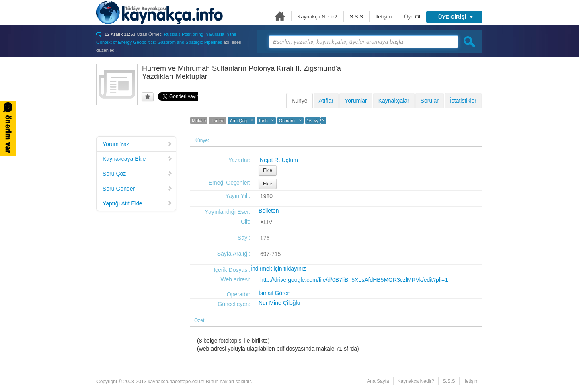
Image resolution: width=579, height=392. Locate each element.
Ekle (268, 170)
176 (265, 238)
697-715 (270, 254)
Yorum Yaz (138, 144)
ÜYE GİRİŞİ (456, 17)
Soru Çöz (138, 174)
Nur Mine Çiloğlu (279, 303)
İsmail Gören (274, 293)
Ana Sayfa (280, 16)
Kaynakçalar (394, 101)
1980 (266, 196)
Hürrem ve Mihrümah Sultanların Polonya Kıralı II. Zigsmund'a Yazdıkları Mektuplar (241, 72)
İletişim (384, 17)
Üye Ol (412, 17)
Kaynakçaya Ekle (138, 159)
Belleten (269, 211)
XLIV (266, 222)
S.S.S (356, 17)
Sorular (430, 101)
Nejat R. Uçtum (279, 160)
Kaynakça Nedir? (317, 17)
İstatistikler (463, 101)
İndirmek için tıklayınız (278, 269)
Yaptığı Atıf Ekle (138, 203)
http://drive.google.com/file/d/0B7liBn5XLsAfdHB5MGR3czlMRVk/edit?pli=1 (354, 280)
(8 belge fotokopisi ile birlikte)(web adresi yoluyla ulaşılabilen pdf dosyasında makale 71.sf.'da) (278, 345)
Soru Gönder (138, 189)
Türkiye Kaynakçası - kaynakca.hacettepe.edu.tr (160, 12)
